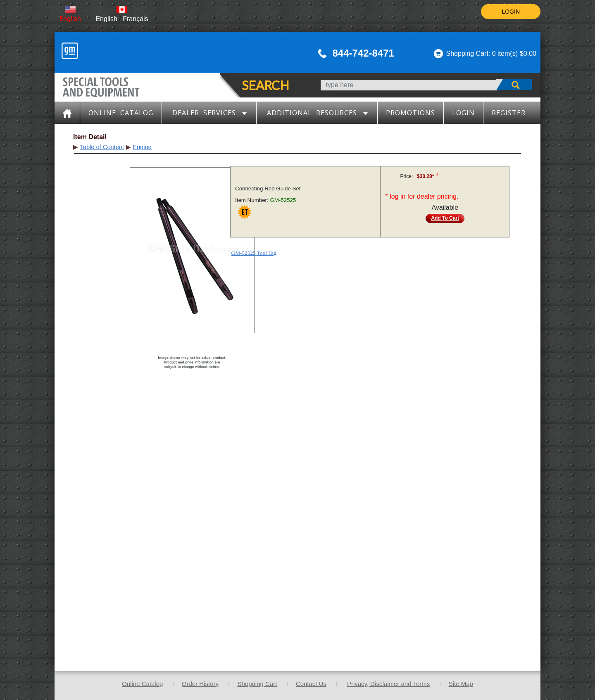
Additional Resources (317, 113)
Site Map (461, 684)
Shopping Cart (257, 684)
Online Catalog (121, 113)
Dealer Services (209, 113)
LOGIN (511, 12)
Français (135, 19)
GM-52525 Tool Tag (254, 253)
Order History (200, 684)
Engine (142, 147)
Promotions (411, 113)
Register (509, 113)
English (70, 19)
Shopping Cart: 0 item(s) (482, 53)
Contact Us (311, 684)
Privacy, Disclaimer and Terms (388, 684)
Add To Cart (445, 218)
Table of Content (102, 147)
